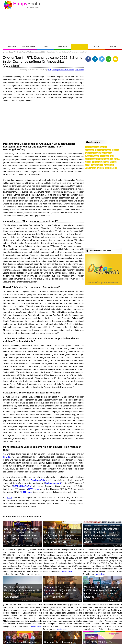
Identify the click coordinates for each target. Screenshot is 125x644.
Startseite (12, 46)
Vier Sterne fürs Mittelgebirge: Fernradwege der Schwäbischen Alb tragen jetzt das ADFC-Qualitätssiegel (22, 592)
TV (79, 46)
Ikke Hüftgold (111, 168)
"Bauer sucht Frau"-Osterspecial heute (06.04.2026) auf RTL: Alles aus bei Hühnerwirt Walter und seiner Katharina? (61, 592)
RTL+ (9, 498)
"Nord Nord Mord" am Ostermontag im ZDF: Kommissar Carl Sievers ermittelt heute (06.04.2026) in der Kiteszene (102, 592)
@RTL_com (33, 489)
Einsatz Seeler (97, 168)
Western (95, 156)
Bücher (113, 46)
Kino (45, 46)
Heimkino (62, 46)
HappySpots (8, 52)
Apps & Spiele (29, 46)
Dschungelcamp (57, 70)
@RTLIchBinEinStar (22, 486)
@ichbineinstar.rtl (53, 483)
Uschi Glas (100, 153)
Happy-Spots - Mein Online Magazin (22, 5)
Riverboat (105, 156)
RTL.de (6, 457)
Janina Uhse (97, 165)
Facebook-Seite (38, 480)
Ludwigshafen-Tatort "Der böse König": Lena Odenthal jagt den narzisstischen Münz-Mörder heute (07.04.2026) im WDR (61, 537)
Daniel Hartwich (69, 70)
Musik (96, 46)
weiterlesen (67, 571)
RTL (50, 70)
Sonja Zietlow (79, 70)
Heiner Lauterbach (101, 162)
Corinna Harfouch (103, 150)
